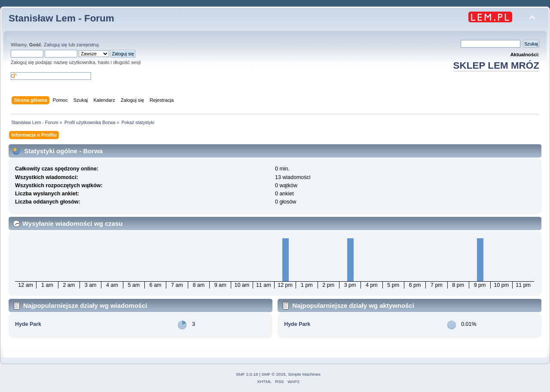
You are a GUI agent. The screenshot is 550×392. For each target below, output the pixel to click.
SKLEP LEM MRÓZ (496, 65)
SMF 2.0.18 (247, 374)
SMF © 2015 (274, 374)
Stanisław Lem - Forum (61, 18)
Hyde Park (28, 324)
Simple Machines (304, 374)
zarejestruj (88, 45)
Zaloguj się (55, 45)
